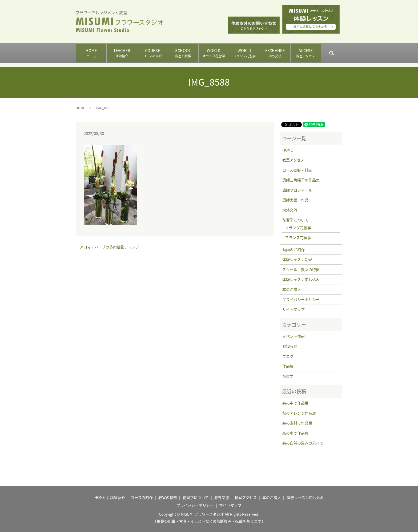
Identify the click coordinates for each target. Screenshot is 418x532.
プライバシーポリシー (301, 299)
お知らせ (290, 346)
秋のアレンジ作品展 (299, 413)
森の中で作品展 (295, 403)
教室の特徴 (168, 497)
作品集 (288, 366)
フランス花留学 (298, 237)
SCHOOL (183, 53)
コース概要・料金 (297, 170)
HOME (91, 53)
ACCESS (306, 53)
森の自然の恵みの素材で (303, 443)
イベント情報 (294, 336)
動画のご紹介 (294, 249)
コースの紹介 (142, 497)
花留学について (295, 220)
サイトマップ (294, 309)
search (342, 51)
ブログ (288, 356)
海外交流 (290, 210)
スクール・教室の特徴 (301, 269)
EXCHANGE (275, 53)
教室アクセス (293, 160)
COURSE (152, 53)
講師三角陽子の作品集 (301, 180)
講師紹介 (118, 497)
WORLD (214, 53)
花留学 (288, 376)
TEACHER (122, 53)
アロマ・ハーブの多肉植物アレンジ (109, 247)
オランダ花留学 (298, 228)
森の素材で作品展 (297, 423)
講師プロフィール (297, 190)
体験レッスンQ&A (297, 259)
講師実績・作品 (295, 200)
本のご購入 (292, 289)
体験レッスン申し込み (301, 279)
